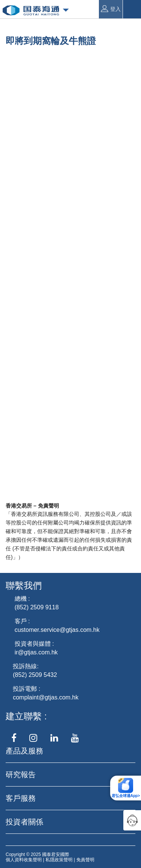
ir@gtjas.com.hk (36, 652)
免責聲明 (85, 860)
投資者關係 (24, 822)
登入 (111, 9)
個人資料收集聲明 (24, 860)
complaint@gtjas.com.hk (46, 697)
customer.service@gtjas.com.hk (57, 630)
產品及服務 (24, 751)
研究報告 (21, 775)
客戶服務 (21, 798)
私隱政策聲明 (59, 860)
